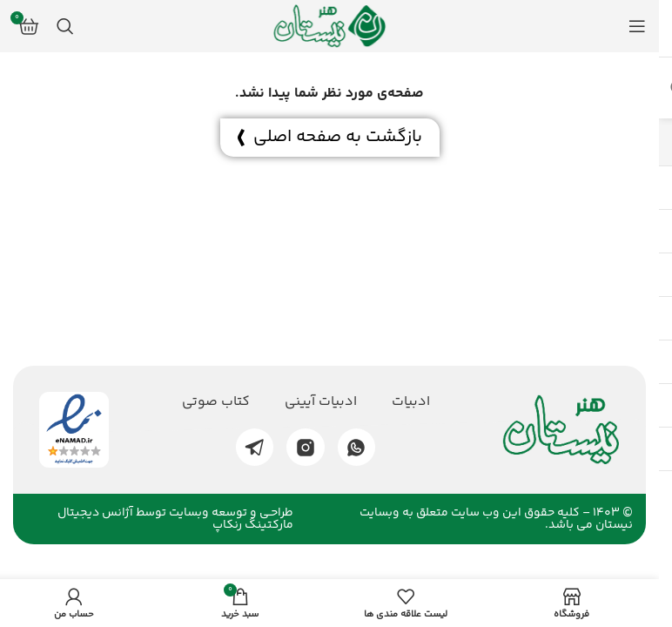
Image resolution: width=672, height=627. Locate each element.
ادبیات (411, 402)
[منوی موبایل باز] (637, 26)
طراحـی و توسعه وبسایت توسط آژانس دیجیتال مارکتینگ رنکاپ (175, 519)
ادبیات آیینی (321, 402)
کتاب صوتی (216, 402)
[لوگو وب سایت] (330, 27)
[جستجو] (65, 26)
